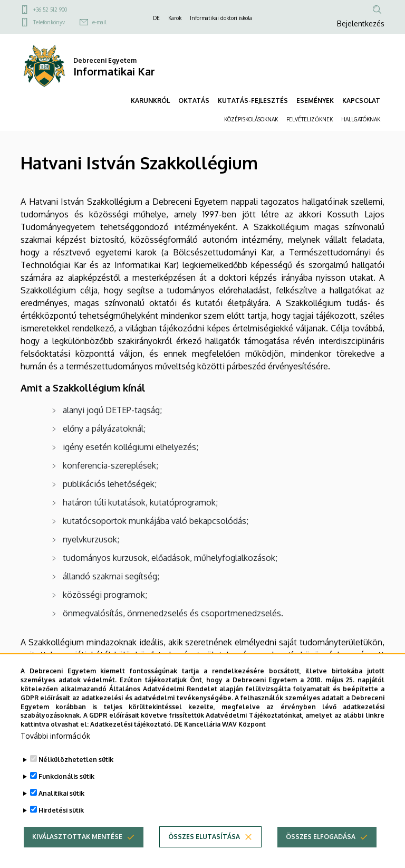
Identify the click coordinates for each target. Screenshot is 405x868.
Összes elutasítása (204, 837)
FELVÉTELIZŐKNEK (310, 119)
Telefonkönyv (49, 22)
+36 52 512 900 (50, 9)
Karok (175, 18)
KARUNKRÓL (150, 101)
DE (156, 18)
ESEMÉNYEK (315, 101)
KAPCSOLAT (361, 101)
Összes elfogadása (321, 837)
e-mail (99, 22)
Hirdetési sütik (61, 810)
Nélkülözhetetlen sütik (76, 760)
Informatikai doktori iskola (221, 18)
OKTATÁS (194, 101)
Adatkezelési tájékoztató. (131, 724)
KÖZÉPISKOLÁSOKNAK (251, 119)
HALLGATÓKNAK (361, 119)
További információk (55, 736)
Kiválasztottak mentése (77, 837)
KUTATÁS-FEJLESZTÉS (253, 101)
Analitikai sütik (61, 793)
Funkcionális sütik (66, 776)
